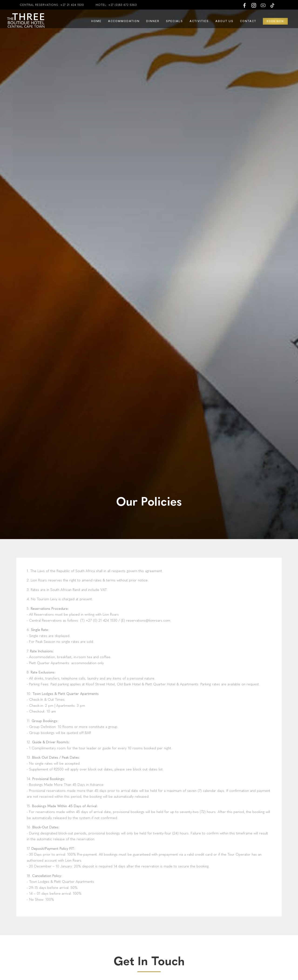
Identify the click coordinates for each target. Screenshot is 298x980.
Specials (174, 21)
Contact (248, 21)
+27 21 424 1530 (72, 5)
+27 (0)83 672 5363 (123, 5)
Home (96, 21)
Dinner (153, 21)
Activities (199, 21)
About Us (224, 21)
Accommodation (124, 21)
